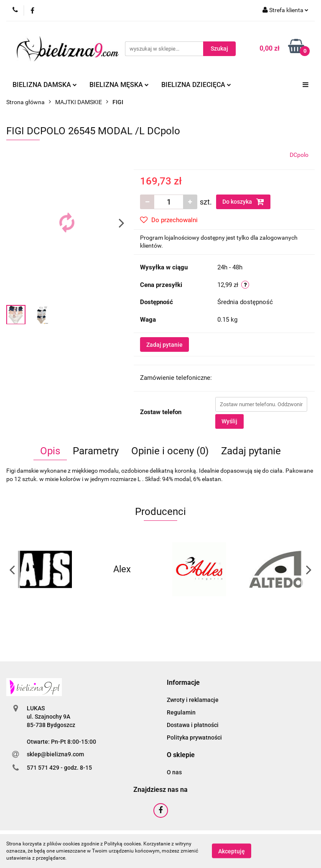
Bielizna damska (45, 85)
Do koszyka (243, 202)
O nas (174, 772)
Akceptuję (232, 851)
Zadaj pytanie (164, 345)
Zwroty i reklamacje (193, 700)
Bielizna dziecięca (196, 85)
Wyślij (229, 421)
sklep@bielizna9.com (55, 754)
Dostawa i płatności (193, 725)
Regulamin (181, 712)
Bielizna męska (119, 85)
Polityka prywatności (194, 737)
